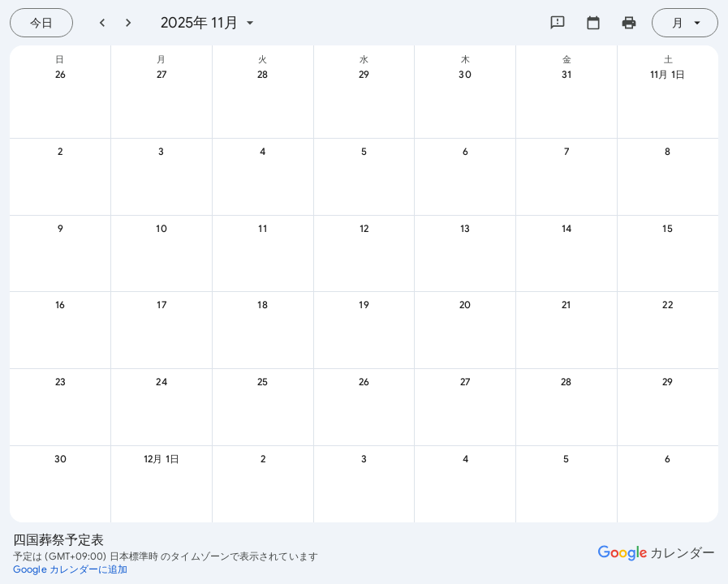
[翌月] (128, 23)
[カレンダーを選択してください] (593, 23)
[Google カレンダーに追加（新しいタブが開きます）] (71, 569)
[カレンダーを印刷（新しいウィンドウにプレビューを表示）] (629, 23)
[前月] (102, 23)
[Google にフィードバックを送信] (558, 23)
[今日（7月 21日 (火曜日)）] (41, 23)
